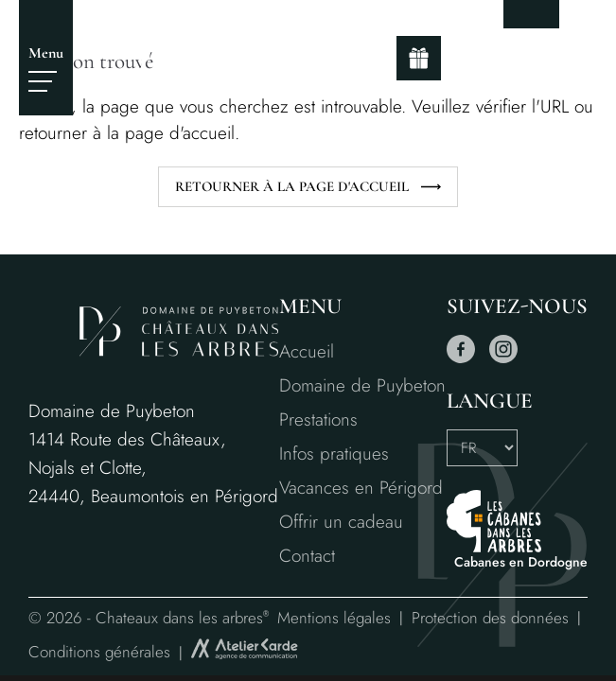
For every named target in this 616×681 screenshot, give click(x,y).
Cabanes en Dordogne (521, 562)
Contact (307, 556)
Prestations (318, 419)
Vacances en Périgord (361, 488)
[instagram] (503, 359)
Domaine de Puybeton (362, 385)
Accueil (307, 351)
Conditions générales (99, 652)
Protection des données (490, 618)
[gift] (419, 58)
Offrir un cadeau (341, 522)
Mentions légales (334, 618)
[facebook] (461, 359)
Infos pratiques (334, 454)
